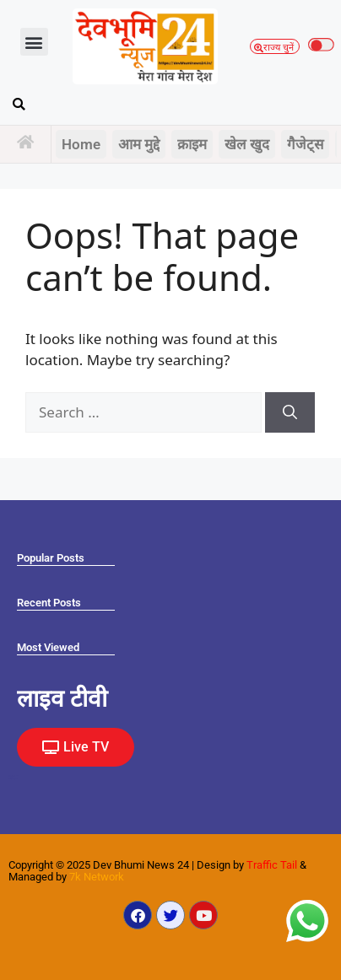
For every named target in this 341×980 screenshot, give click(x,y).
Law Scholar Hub (13, 779)
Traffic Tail (272, 865)
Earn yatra (11, 778)
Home (81, 144)
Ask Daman (12, 776)
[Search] (290, 412)
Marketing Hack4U (14, 775)
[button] (34, 42)
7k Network (97, 877)
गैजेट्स (305, 144)
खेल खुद (247, 144)
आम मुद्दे (139, 144)
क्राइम (192, 144)
